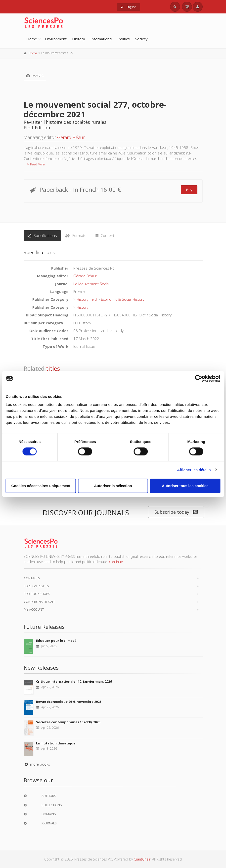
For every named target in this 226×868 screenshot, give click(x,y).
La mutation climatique (56, 743)
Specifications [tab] (42, 235)
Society (141, 39)
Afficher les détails (194, 470)
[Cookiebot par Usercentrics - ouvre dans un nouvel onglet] (199, 378)
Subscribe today (176, 512)
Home (32, 39)
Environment (56, 39)
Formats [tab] (76, 235)
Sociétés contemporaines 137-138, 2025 (68, 722)
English (129, 7)
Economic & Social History (123, 299)
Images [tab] (35, 76)
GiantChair (142, 859)
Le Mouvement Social (91, 284)
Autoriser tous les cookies (185, 486)
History (79, 39)
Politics (124, 39)
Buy (189, 190)
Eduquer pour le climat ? (56, 641)
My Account (34, 609)
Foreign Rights (36, 586)
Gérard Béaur (71, 137)
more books (37, 764)
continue (116, 562)
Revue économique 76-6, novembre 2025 (69, 702)
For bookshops (37, 594)
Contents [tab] (106, 235)
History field (87, 299)
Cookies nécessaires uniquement (41, 486)
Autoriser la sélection (113, 486)
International (101, 39)
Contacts (32, 578)
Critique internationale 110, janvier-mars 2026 (74, 681)
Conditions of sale (40, 602)
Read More (36, 164)
